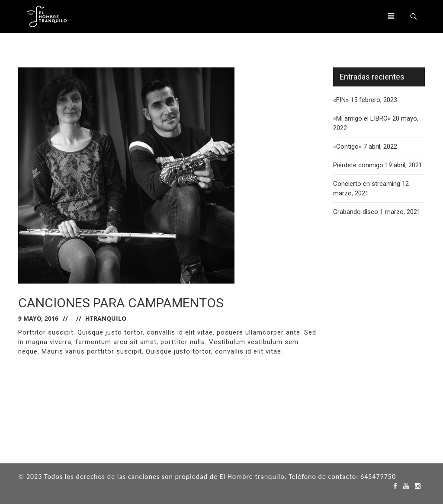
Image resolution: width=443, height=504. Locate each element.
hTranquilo (106, 318)
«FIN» (341, 100)
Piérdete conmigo (358, 165)
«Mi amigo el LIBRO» (362, 118)
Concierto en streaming (367, 184)
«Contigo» (347, 147)
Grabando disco (356, 212)
